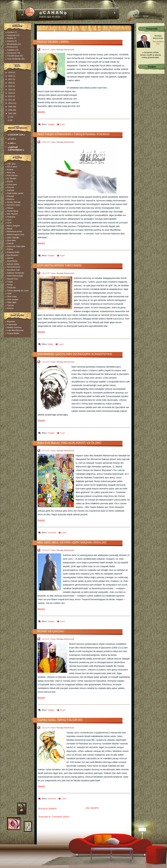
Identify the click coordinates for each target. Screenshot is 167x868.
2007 (11, 113)
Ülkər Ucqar (12, 296)
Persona (10, 47)
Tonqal (10, 285)
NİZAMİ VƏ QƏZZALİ (51, 631)
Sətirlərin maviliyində (15, 273)
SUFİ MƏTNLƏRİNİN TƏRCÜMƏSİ (59, 265)
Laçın (9, 220)
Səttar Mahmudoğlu (15, 276)
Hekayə (10, 208)
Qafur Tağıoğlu (13, 237)
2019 (11, 72)
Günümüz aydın (14, 205)
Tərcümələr (52, 533)
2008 (11, 110)
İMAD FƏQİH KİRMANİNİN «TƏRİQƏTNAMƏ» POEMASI (73, 134)
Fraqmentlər (12, 324)
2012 (11, 96)
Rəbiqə (10, 249)
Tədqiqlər (51, 124)
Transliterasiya (13, 56)
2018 (11, 76)
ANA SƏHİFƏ (92, 808)
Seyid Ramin (12, 261)
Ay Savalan (12, 178)
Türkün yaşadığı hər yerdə (18, 291)
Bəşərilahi (11, 321)
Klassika (10, 41)
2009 (11, 107)
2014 (11, 90)
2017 (11, 79)
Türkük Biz (11, 288)
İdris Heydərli (12, 214)
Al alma (10, 170)
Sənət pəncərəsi (14, 267)
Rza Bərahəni (13, 255)
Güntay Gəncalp (14, 202)
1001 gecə (11, 164)
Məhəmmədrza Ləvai (16, 234)
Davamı (41, 112)
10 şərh (63, 710)
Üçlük (9, 293)
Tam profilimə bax (158, 43)
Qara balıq (11, 240)
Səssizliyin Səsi (13, 270)
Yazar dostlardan (14, 59)
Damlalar (11, 190)
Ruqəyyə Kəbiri (13, 252)
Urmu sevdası (13, 299)
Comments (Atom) (61, 817)
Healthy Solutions (14, 327)
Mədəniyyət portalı (15, 231)
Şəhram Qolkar (13, 264)
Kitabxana (11, 217)
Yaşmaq (10, 305)
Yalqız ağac (12, 302)
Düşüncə (11, 199)
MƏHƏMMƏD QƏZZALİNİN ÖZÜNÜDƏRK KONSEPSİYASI (75, 354)
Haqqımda (11, 35)
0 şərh (62, 124)
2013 (11, 93)
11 (9, 120)
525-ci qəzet (12, 167)
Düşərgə (10, 196)
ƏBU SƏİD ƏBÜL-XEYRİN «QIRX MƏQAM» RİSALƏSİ (72, 542)
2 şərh (64, 799)
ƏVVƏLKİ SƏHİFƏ (47, 809)
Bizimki (10, 181)
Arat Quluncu (12, 175)
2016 (11, 83)
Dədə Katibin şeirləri (15, 193)
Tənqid (10, 282)
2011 (11, 100)
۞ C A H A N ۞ (53, 13)
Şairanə (10, 258)
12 (9, 117)
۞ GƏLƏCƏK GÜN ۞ (16, 135)
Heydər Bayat (13, 211)
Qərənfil (10, 243)
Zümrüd (10, 308)
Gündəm (11, 32)
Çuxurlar (11, 187)
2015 (11, 86)
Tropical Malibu (13, 333)
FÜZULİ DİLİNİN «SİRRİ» (53, 42)
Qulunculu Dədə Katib (16, 246)
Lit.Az (9, 223)
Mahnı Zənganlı (13, 226)
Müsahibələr (12, 44)
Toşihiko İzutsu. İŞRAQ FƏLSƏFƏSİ (60, 720)
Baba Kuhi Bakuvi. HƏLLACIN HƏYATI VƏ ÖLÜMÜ (69, 443)
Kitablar (50, 344)
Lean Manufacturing (15, 330)
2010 (11, 103)
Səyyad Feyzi (13, 279)
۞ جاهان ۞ (12, 143)
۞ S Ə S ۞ (12, 139)
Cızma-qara (12, 184)
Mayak (10, 229)
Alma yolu (11, 173)
